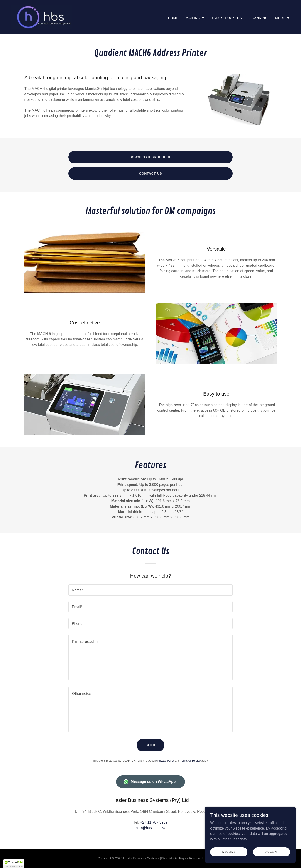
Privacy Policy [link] (166, 761)
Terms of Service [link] (190, 761)
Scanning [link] (259, 18)
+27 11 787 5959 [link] (154, 822)
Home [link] (173, 18)
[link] (42, 17)
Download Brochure (151, 157)
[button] (195, 18)
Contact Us (150, 173)
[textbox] (150, 590)
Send (150, 745)
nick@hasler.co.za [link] (150, 828)
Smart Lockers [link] (227, 18)
